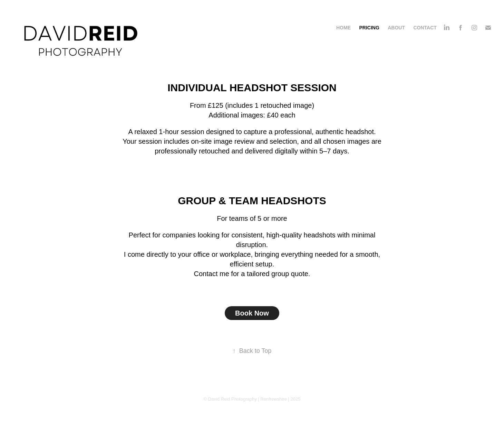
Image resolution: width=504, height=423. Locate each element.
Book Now (252, 313)
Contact (425, 28)
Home (343, 28)
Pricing (369, 28)
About (396, 28)
